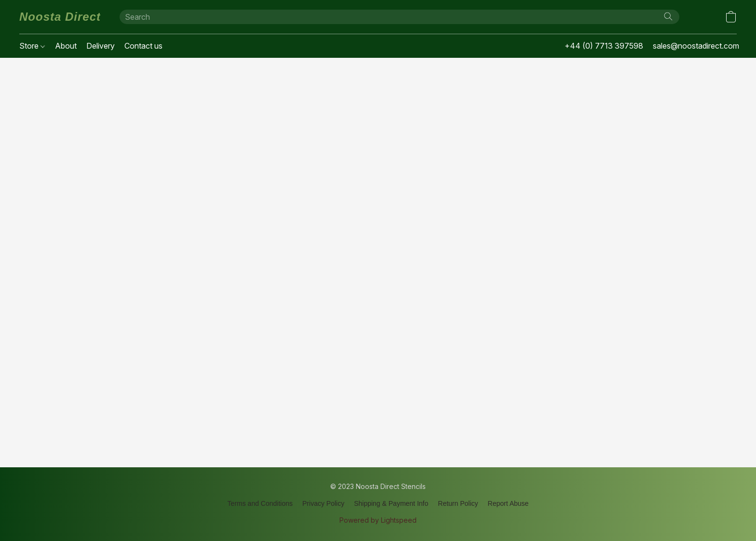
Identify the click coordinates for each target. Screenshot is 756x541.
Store (32, 46)
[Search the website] (668, 16)
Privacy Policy (323, 503)
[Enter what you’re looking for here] (399, 17)
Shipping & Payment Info (391, 503)
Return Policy (458, 503)
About (66, 46)
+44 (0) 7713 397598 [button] (604, 46)
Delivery (101, 46)
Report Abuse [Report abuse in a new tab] (508, 503)
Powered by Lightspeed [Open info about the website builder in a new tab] (378, 520)
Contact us (143, 46)
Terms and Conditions (260, 503)
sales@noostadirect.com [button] (696, 46)
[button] (60, 17)
